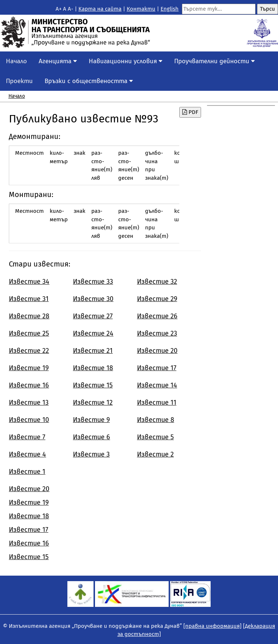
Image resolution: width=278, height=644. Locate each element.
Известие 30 (93, 299)
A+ (59, 9)
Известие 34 (29, 282)
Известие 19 (29, 368)
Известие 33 (93, 282)
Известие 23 (157, 333)
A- (71, 9)
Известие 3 (91, 454)
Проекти (19, 81)
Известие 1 (27, 472)
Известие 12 (93, 402)
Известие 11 (157, 402)
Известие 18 (93, 368)
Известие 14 (157, 385)
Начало (16, 61)
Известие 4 (27, 454)
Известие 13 (29, 402)
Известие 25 (29, 333)
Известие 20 (157, 351)
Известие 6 (92, 437)
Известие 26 (157, 316)
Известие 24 (93, 333)
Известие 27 (93, 316)
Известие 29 (157, 299)
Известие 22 (29, 351)
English (170, 9)
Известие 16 (29, 385)
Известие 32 (157, 282)
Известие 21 (93, 351)
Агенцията (58, 61)
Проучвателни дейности (214, 61)
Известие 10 (29, 420)
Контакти (141, 9)
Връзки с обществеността (89, 81)
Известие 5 (155, 437)
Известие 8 (156, 420)
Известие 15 (93, 385)
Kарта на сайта (100, 9)
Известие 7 (27, 437)
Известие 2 (155, 454)
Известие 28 (29, 316)
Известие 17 (157, 368)
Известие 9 (91, 420)
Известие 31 (29, 299)
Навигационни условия (126, 61)
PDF (190, 112)
